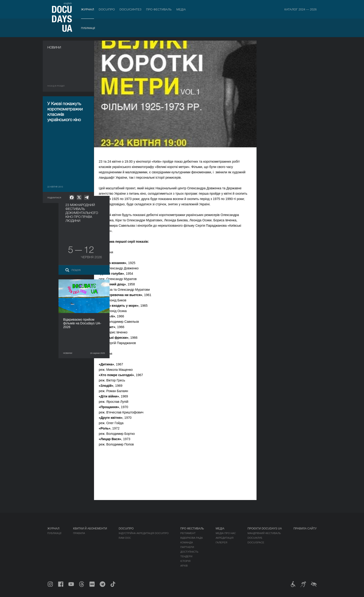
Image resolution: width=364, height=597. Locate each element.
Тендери (186, 556)
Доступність (189, 552)
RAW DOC (125, 538)
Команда (187, 542)
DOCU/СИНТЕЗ (130, 9)
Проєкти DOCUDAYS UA (265, 529)
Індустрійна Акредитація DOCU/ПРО (144, 533)
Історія (185, 561)
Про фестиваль (159, 9)
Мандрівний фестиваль (264, 533)
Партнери (187, 547)
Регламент (188, 533)
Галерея (221, 542)
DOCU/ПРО (107, 9)
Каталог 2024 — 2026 (301, 9)
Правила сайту (305, 529)
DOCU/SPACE (256, 542)
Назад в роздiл (56, 86)
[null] (72, 197)
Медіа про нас (226, 533)
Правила (79, 533)
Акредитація (225, 538)
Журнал (88, 9)
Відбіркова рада (192, 538)
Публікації (88, 28)
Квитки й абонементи (90, 529)
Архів (184, 566)
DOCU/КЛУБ (255, 538)
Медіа (181, 9)
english (68, 3)
